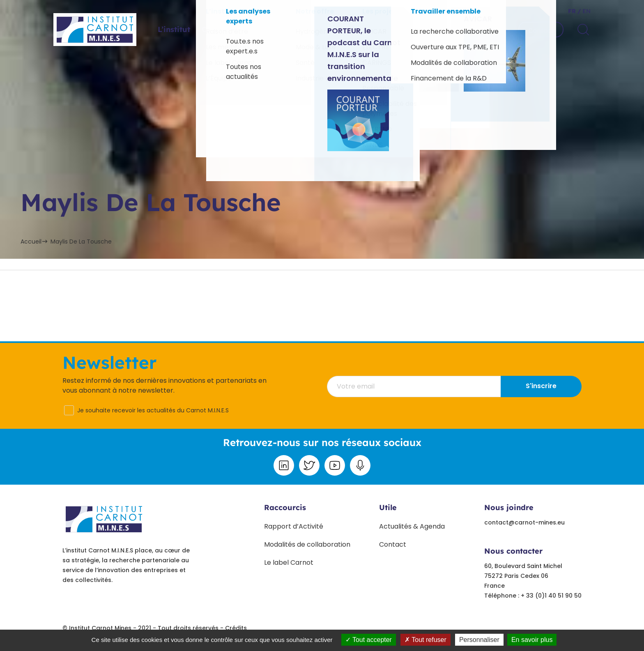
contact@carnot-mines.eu (524, 522)
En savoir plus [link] (532, 640)
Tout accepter (369, 640)
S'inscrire (541, 386)
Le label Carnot (289, 562)
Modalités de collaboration (307, 544)
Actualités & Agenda (412, 526)
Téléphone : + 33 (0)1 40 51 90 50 (533, 596)
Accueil (31, 242)
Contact (541, 30)
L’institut (174, 30)
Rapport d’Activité (294, 526)
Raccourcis (285, 507)
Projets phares (309, 30)
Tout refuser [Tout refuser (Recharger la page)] (425, 640)
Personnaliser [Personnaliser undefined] (479, 640)
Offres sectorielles (236, 30)
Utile (388, 507)
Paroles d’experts (381, 30)
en (586, 11)
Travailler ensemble (463, 30)
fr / (574, 11)
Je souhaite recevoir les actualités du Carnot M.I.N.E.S (153, 410)
